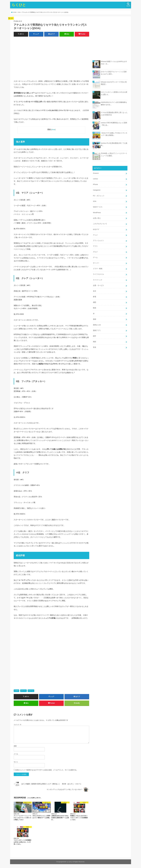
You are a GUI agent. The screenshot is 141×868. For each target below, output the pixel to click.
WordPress (97, 212)
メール (16, 754)
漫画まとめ (97, 322)
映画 (95, 305)
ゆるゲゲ (96, 228)
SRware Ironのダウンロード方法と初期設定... (114, 83)
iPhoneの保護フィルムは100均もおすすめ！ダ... (114, 63)
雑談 (95, 338)
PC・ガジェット (99, 195)
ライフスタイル (98, 272)
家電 (95, 294)
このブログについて (100, 223)
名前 (15, 746)
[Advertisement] (51, 59)
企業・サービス (98, 283)
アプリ (24, 691)
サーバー (96, 261)
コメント (18, 725)
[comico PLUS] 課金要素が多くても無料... (114, 144)
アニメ (95, 234)
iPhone (95, 184)
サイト (16, 762)
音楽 (95, 344)
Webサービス (98, 206)
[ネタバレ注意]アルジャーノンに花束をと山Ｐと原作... (114, 73)
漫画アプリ (97, 327)
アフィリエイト (98, 239)
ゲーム (32, 691)
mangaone (97, 190)
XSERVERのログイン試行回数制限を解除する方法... (114, 103)
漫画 (95, 316)
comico (95, 179)
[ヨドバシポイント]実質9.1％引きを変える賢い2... (114, 93)
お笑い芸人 (97, 217)
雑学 (95, 333)
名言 (95, 289)
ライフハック (98, 278)
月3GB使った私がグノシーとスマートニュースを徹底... (114, 154)
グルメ (95, 250)
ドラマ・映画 (98, 267)
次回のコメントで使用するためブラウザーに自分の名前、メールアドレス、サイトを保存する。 (47, 770)
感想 (95, 299)
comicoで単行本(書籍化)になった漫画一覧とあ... (114, 124)
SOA (17, 691)
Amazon (96, 173)
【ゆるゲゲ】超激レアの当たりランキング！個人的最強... (114, 134)
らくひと (19, 5)
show (53, 130)
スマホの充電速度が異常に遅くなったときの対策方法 (114, 114)
